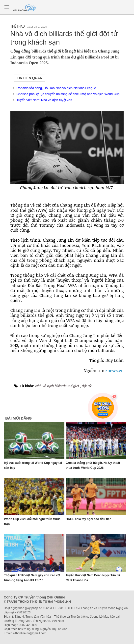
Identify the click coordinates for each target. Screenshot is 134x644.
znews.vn (114, 370)
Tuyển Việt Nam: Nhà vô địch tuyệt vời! (44, 100)
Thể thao (18, 26)
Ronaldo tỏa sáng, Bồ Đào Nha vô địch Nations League (56, 88)
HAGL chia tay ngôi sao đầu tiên (88, 519)
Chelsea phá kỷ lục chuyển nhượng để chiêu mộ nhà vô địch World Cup (68, 94)
